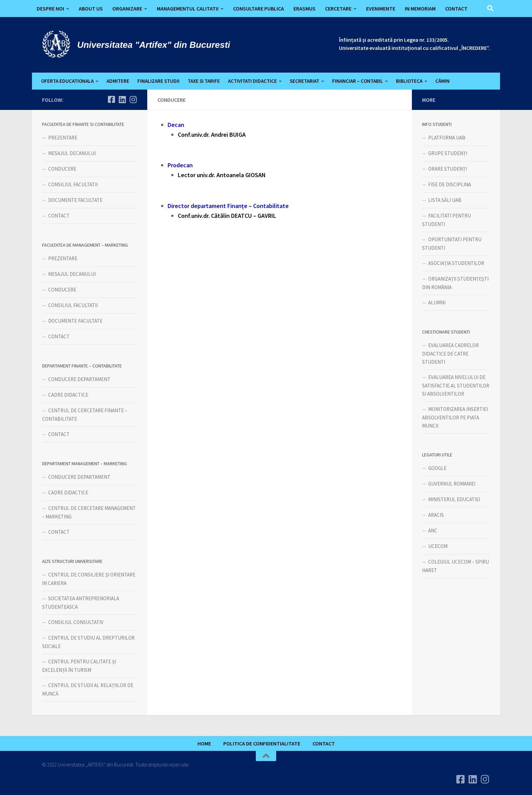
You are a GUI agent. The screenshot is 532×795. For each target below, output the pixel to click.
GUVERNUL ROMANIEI (452, 484)
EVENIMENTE (381, 8)
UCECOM (438, 546)
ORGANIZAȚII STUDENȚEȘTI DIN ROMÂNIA (455, 283)
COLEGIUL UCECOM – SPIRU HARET (455, 566)
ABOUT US (91, 8)
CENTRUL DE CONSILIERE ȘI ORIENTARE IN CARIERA (89, 579)
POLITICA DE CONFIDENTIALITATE (262, 743)
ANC (433, 531)
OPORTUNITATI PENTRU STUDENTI (452, 244)
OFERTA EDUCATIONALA (67, 81)
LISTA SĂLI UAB (445, 200)
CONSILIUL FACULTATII (73, 184)
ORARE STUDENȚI (448, 169)
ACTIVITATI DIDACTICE (252, 81)
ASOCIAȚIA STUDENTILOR (456, 263)
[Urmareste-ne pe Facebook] (111, 99)
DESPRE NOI (50, 8)
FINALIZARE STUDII (158, 81)
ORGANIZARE (127, 8)
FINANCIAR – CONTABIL (358, 81)
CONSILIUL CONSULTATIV (76, 622)
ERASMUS (305, 8)
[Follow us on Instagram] (133, 99)
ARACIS (436, 515)
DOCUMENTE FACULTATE (75, 200)
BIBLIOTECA (409, 81)
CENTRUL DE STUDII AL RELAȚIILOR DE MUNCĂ (88, 689)
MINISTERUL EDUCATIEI (454, 499)
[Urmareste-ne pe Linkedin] (122, 99)
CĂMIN (442, 81)
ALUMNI (437, 302)
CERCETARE (338, 8)
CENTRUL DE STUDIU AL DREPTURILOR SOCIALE (88, 642)
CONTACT (456, 8)
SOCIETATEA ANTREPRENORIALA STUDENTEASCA (81, 603)
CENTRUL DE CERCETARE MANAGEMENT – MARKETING (89, 512)
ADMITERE (118, 81)
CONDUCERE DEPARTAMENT (79, 379)
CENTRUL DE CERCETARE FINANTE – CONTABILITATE (85, 415)
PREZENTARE (63, 138)
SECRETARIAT (305, 81)
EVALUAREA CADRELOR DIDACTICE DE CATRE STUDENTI (450, 354)
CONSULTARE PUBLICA (259, 8)
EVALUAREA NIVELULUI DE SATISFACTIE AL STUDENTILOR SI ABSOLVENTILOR (456, 385)
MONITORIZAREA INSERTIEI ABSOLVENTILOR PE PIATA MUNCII (455, 417)
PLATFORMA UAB (447, 138)
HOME (204, 743)
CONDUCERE (62, 169)
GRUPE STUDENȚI (448, 153)
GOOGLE (437, 468)
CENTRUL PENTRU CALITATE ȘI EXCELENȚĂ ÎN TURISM (79, 666)
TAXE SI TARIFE (204, 81)
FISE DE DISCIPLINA (450, 184)
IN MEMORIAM (420, 8)
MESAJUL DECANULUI (72, 153)
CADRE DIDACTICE (68, 395)
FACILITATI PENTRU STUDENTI (446, 220)
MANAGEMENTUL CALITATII (188, 8)
